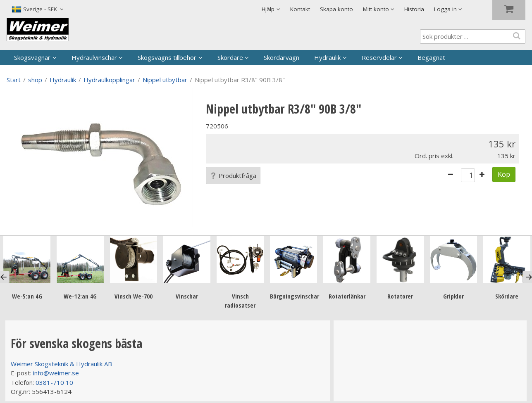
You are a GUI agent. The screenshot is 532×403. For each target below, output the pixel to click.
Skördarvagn (282, 57)
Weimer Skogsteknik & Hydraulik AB (61, 364)
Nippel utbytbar (165, 80)
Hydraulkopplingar (109, 80)
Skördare (230, 57)
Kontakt (300, 9)
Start (14, 80)
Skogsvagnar (32, 57)
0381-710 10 (54, 382)
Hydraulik (327, 57)
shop (35, 80)
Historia (414, 9)
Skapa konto (336, 9)
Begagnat (431, 57)
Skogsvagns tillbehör (167, 57)
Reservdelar (379, 57)
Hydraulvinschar (94, 57)
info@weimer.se (56, 373)
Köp (504, 174)
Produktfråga (233, 175)
